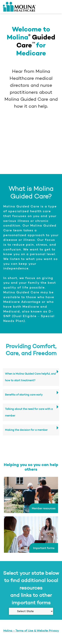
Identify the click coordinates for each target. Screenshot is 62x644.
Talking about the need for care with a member (29, 412)
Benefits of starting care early (24, 395)
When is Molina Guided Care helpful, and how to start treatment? (30, 377)
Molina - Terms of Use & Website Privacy (31, 631)
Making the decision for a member (26, 430)
